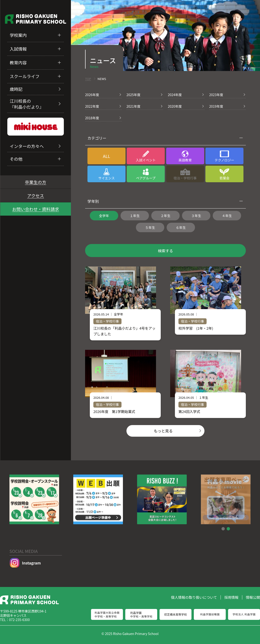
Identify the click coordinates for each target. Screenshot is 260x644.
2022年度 (92, 106)
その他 (16, 159)
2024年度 (175, 95)
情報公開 (253, 597)
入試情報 (18, 49)
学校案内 (18, 35)
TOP (88, 79)
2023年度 (216, 95)
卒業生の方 (36, 182)
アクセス (36, 195)
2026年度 (92, 95)
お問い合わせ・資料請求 (36, 209)
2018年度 (92, 118)
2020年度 (175, 106)
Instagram (25, 563)
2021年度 (133, 106)
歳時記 (16, 89)
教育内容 (18, 62)
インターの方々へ (27, 146)
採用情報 (231, 597)
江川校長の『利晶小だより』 (27, 104)
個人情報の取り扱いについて (194, 597)
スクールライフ (25, 76)
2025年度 (133, 95)
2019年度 (216, 106)
